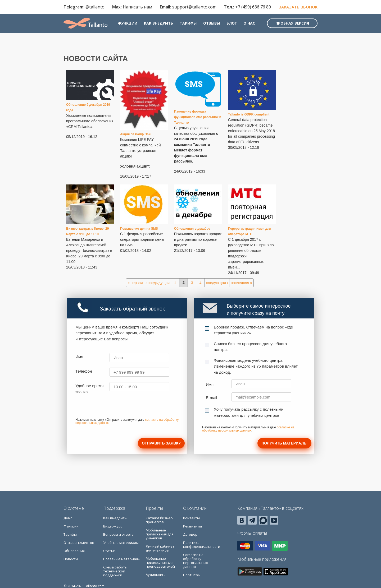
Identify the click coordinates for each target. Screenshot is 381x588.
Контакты (191, 518)
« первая (135, 283)
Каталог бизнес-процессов (159, 520)
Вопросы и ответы (119, 534)
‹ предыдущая (157, 283)
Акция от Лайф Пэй (135, 134)
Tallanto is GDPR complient (249, 114)
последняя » (241, 283)
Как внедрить (158, 23)
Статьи (109, 551)
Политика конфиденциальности (202, 545)
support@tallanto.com (194, 7)
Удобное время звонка (89, 389)
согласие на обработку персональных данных (248, 429)
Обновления (74, 551)
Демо (68, 518)
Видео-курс (113, 526)
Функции (128, 23)
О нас (249, 23)
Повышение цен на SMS (139, 229)
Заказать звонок (298, 7)
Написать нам (137, 7)
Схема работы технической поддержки (115, 571)
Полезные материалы (122, 559)
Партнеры (192, 575)
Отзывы (212, 23)
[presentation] (116, 408)
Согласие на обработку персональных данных (196, 561)
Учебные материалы (121, 543)
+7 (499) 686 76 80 (253, 7)
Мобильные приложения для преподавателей (160, 562)
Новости (71, 559)
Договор (190, 534)
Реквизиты (192, 526)
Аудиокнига (156, 575)
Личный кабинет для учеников (160, 548)
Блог (232, 23)
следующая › (217, 283)
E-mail (212, 398)
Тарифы (188, 23)
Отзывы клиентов (79, 543)
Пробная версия (292, 23)
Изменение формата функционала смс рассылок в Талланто (198, 117)
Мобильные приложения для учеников (160, 534)
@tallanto (95, 7)
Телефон (84, 371)
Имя (79, 357)
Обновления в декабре (192, 229)
